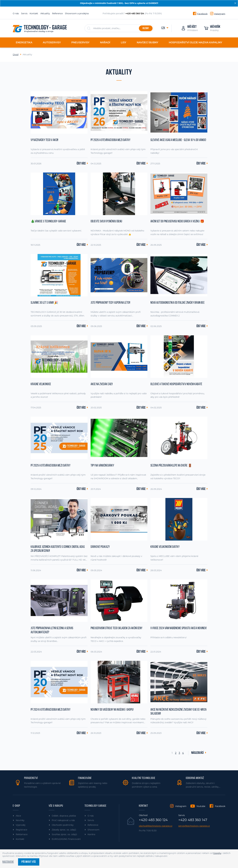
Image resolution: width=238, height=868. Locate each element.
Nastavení (8, 862)
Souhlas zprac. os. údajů (64, 834)
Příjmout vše (29, 862)
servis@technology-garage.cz (194, 826)
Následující (198, 753)
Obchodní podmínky (63, 825)
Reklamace (22, 834)
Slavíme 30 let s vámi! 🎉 (44, 303)
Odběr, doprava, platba (64, 816)
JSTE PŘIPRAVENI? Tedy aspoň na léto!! (110, 303)
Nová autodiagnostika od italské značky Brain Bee (178, 303)
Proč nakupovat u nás (63, 820)
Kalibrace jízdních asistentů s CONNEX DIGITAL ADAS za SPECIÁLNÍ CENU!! (58, 549)
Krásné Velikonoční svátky (165, 547)
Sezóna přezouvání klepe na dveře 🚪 (171, 466)
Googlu (217, 853)
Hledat (146, 28)
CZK (163, 28)
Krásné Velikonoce (41, 384)
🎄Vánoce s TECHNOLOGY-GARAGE (48, 222)
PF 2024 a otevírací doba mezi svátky (51, 710)
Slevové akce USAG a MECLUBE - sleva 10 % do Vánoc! (178, 140)
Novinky (20, 820)
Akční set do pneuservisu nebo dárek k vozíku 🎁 (177, 222)
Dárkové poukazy (100, 547)
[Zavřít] (235, 3)
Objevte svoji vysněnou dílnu (106, 222)
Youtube (201, 806)
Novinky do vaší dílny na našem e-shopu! (112, 710)
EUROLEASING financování (66, 839)
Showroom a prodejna (77, 13)
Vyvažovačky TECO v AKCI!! (44, 140)
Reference (57, 13)
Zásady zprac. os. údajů (64, 830)
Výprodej (21, 825)
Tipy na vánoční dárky (102, 466)
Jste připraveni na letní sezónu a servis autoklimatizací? (52, 630)
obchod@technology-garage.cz (156, 826)
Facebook (202, 14)
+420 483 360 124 (153, 820)
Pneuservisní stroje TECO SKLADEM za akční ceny (116, 628)
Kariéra (91, 834)
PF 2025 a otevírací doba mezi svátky (51, 466)
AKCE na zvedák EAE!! (102, 384)
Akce (18, 816)
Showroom (93, 830)
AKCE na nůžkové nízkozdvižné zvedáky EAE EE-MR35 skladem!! (178, 712)
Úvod (16, 55)
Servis (24, 13)
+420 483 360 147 (193, 820)
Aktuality (45, 13)
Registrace (21, 830)
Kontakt (34, 13)
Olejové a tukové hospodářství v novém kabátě (176, 384)
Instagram (220, 14)
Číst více (81, 164)
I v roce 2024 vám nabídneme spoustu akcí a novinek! (178, 628)
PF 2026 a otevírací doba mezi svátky (110, 140)
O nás (16, 13)
